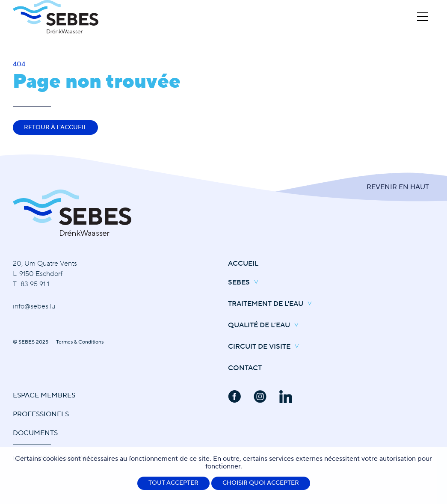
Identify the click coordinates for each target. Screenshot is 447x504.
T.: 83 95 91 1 (31, 284)
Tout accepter (173, 483)
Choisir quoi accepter (261, 483)
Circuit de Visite (266, 347)
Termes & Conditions (80, 342)
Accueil (243, 264)
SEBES (245, 283)
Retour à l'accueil (55, 127)
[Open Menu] (422, 17)
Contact (245, 368)
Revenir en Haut (398, 187)
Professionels (41, 414)
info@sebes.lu (34, 306)
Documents (35, 433)
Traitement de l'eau (272, 304)
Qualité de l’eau (265, 326)
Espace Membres (44, 395)
